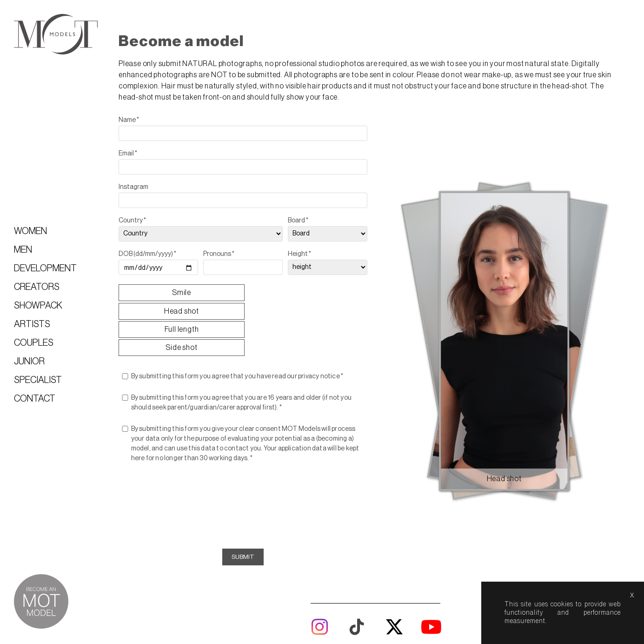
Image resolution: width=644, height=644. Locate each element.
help (391, 604)
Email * (144, 152)
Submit (255, 499)
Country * (149, 219)
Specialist (38, 380)
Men (23, 250)
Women (30, 231)
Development (45, 268)
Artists (32, 324)
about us (356, 604)
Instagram (150, 186)
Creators (37, 287)
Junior (29, 362)
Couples (34, 343)
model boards (434, 604)
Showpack (38, 306)
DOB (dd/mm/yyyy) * (164, 253)
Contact (35, 399)
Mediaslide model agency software (376, 618)
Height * (310, 253)
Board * (309, 219)
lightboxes (311, 604)
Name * (145, 119)
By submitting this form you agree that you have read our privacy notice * (254, 318)
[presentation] (255, 449)
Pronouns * (232, 253)
